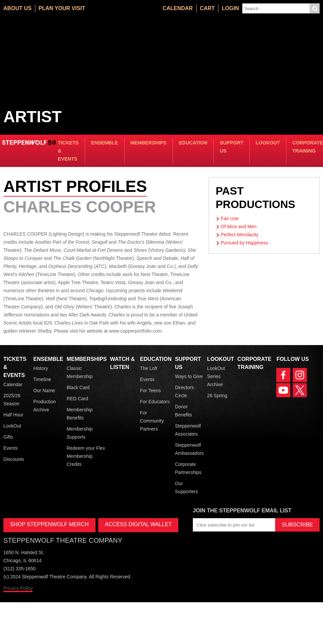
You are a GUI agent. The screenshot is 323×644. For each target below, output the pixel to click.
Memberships (149, 143)
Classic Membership (80, 372)
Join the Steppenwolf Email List (242, 511)
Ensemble (105, 143)
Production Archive (45, 406)
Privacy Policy (18, 588)
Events (11, 448)
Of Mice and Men (239, 227)
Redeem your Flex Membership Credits (86, 456)
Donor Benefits (184, 411)
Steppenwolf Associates (188, 430)
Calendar (178, 8)
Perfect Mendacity (240, 235)
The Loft (149, 368)
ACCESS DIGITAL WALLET (138, 524)
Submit (315, 8)
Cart (207, 8)
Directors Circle (184, 392)
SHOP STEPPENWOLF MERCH (49, 524)
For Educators (155, 402)
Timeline (42, 379)
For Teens (150, 391)
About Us (17, 8)
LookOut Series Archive (216, 376)
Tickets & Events (68, 151)
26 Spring (217, 396)
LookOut (268, 143)
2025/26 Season (12, 400)
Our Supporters (186, 487)
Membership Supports (80, 433)
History (41, 368)
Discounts (14, 459)
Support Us (231, 147)
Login (230, 8)
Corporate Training (308, 147)
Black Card (78, 387)
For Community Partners (152, 421)
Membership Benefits (80, 414)
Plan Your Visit (62, 8)
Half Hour (13, 415)
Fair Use (230, 218)
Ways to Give (189, 376)
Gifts (8, 437)
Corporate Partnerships (188, 468)
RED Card (77, 399)
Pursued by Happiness (244, 243)
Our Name (44, 391)
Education (193, 143)
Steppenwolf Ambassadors (189, 449)
